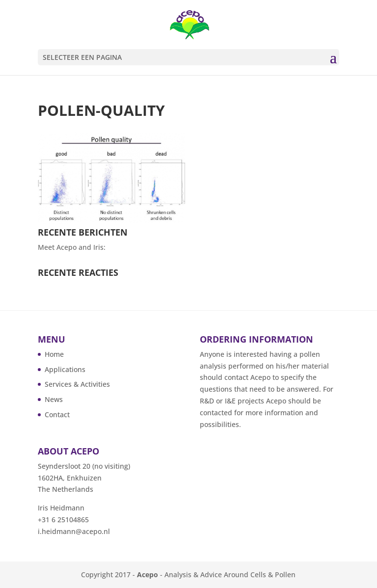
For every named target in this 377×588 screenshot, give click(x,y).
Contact (57, 414)
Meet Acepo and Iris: (72, 247)
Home (54, 354)
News (54, 399)
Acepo (148, 575)
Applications (65, 369)
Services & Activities (77, 384)
